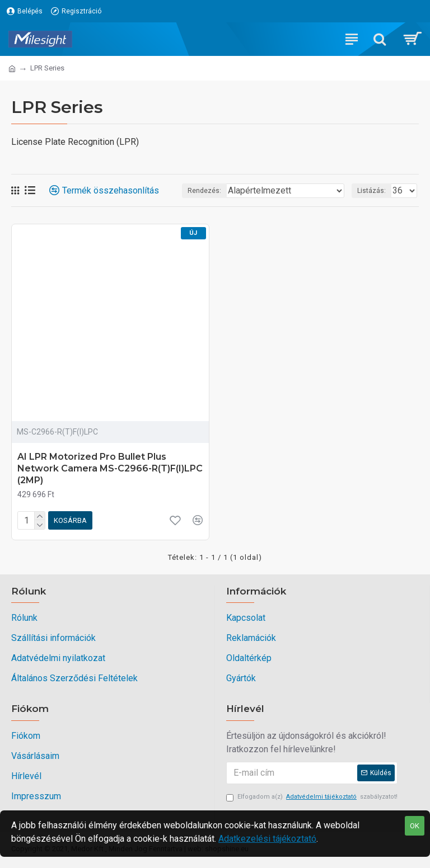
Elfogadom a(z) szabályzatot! (312, 797)
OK (415, 826)
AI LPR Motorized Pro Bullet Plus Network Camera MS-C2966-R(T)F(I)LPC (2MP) (110, 468)
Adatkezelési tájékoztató (267, 839)
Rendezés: (204, 191)
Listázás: (371, 191)
